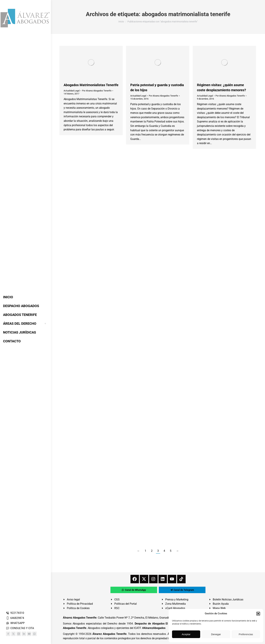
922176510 (15, 613)
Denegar (216, 634)
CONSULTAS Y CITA (20, 628)
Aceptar (186, 634)
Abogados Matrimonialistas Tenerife (91, 85)
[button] (258, 614)
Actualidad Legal (72, 91)
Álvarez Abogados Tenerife (109, 634)
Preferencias (246, 634)
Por (97, 91)
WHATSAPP (15, 623)
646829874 (15, 618)
